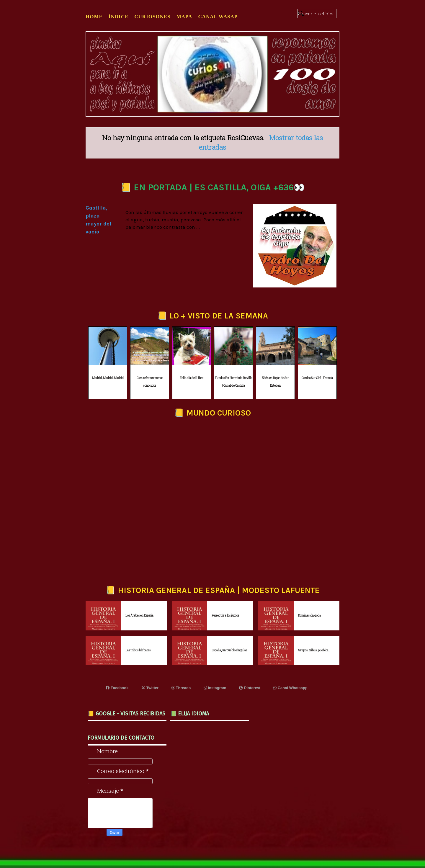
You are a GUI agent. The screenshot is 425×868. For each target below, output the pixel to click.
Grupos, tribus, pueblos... (314, 650)
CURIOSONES (152, 17)
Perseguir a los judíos (225, 616)
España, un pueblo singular (229, 650)
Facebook (117, 688)
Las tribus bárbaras (138, 650)
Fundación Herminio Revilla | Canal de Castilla (234, 382)
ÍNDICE (118, 17)
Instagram (215, 688)
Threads (181, 688)
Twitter (150, 688)
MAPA (184, 17)
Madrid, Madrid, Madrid (108, 378)
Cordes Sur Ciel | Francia (317, 378)
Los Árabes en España (139, 616)
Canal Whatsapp (290, 688)
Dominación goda (309, 616)
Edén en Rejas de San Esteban (276, 382)
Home (94, 17)
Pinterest (250, 688)
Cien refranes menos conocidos (150, 382)
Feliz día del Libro (192, 378)
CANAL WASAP (218, 17)
